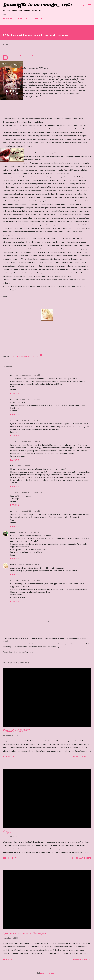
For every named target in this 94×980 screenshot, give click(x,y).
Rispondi (15, 393)
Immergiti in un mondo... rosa (37, 5)
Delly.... (7, 832)
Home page (8, 18)
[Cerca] (84, 4)
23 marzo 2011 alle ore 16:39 (27, 466)
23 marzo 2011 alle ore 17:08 (31, 511)
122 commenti (10, 757)
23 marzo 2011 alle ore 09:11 (31, 399)
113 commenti (10, 959)
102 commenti (10, 858)
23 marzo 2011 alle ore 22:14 (28, 565)
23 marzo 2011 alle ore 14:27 (31, 420)
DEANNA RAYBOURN (16, 731)
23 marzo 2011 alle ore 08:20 (31, 375)
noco (12, 565)
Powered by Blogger (47, 973)
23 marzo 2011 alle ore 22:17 (31, 580)
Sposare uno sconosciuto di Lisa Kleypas (24, 933)
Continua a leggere (82, 757)
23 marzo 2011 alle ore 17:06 (31, 492)
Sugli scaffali (39, 18)
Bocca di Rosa (20, 356)
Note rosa (33, 356)
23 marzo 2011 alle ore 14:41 (31, 442)
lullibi (12, 532)
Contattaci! (23, 18)
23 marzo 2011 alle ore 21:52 (28, 532)
